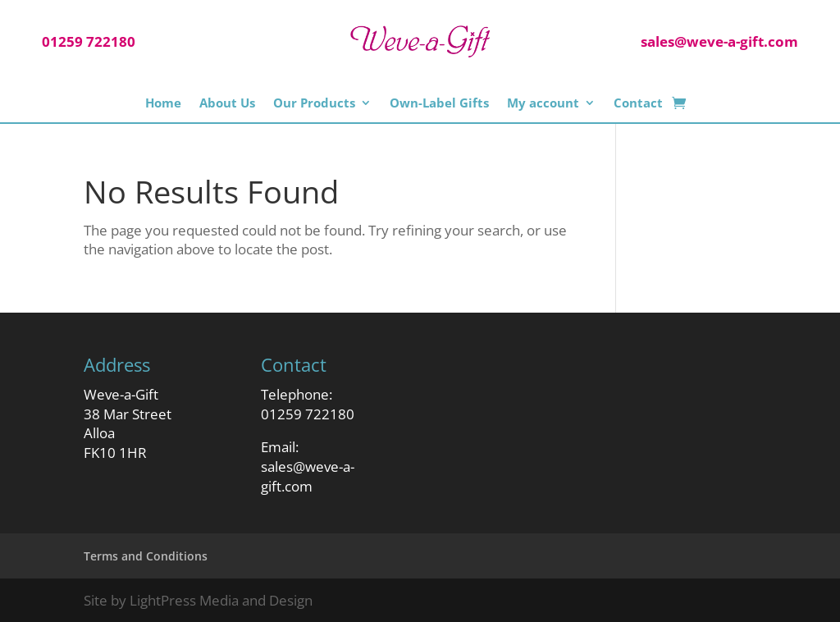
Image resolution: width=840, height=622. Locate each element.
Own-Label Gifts (439, 103)
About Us (227, 103)
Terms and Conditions (146, 556)
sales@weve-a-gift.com (308, 476)
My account (543, 103)
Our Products (314, 103)
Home (163, 103)
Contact (638, 103)
